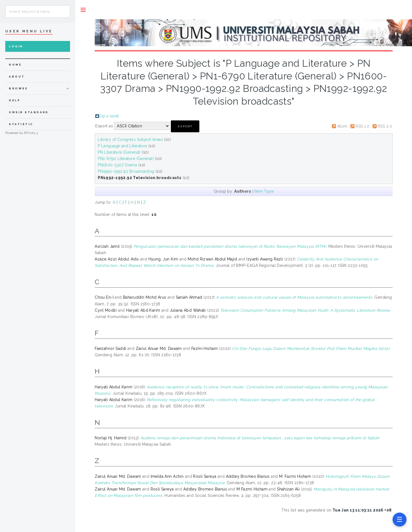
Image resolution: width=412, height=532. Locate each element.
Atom (342, 126)
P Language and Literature (123, 146)
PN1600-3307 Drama (117, 165)
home (15, 65)
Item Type (264, 191)
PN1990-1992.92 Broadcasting (126, 171)
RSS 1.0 (362, 126)
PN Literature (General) (119, 152)
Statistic (21, 124)
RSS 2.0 (385, 126)
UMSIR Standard (29, 112)
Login (16, 46)
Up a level (109, 116)
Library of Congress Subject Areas (130, 140)
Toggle (83, 10)
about (17, 77)
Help (15, 100)
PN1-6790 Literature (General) (126, 159)
